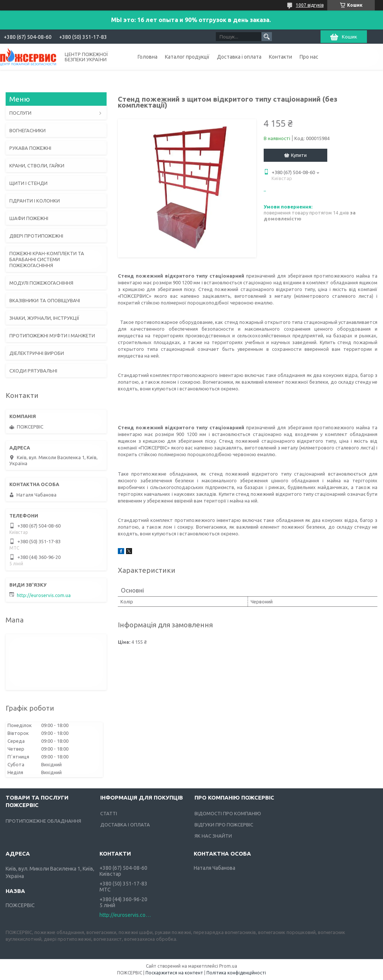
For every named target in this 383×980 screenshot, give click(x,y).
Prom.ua (228, 966)
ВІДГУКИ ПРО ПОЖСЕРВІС (224, 825)
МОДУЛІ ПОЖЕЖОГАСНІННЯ (41, 283)
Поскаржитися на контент (174, 973)
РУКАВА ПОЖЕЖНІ (30, 148)
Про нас (309, 57)
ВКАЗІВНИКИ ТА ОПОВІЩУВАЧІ (45, 300)
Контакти (281, 57)
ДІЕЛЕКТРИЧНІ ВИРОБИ (37, 353)
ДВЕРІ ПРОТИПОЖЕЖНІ (36, 236)
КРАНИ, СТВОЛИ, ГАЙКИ (37, 166)
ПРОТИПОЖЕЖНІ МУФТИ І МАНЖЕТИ (52, 336)
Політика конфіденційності (236, 973)
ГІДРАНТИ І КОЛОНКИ (35, 201)
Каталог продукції (187, 57)
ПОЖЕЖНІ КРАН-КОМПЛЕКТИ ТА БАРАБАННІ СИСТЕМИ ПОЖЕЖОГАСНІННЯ (47, 259)
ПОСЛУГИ (20, 113)
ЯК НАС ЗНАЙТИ (213, 836)
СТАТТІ (109, 813)
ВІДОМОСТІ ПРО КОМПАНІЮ (228, 813)
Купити (299, 155)
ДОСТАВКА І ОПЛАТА (125, 825)
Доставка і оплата (239, 57)
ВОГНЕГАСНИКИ (27, 130)
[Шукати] (267, 37)
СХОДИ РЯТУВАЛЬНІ (33, 371)
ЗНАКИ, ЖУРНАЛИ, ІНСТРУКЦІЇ (44, 318)
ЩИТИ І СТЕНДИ (28, 183)
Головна (148, 57)
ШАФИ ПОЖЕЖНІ (29, 218)
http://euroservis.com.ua (44, 595)
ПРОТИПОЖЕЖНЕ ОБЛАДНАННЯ (43, 821)
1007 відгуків (310, 5)
